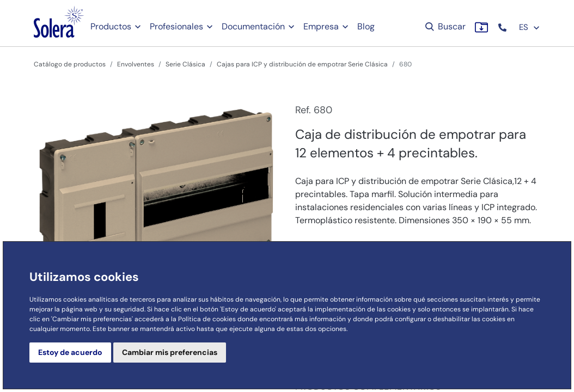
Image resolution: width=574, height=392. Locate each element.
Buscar (445, 26)
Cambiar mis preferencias (170, 352)
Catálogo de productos (70, 64)
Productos (111, 26)
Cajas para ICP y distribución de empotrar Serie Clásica (302, 64)
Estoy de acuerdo (70, 352)
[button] (503, 27)
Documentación (253, 26)
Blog (366, 26)
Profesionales (176, 26)
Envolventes (136, 64)
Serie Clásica (185, 64)
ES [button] (530, 27)
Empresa (321, 26)
